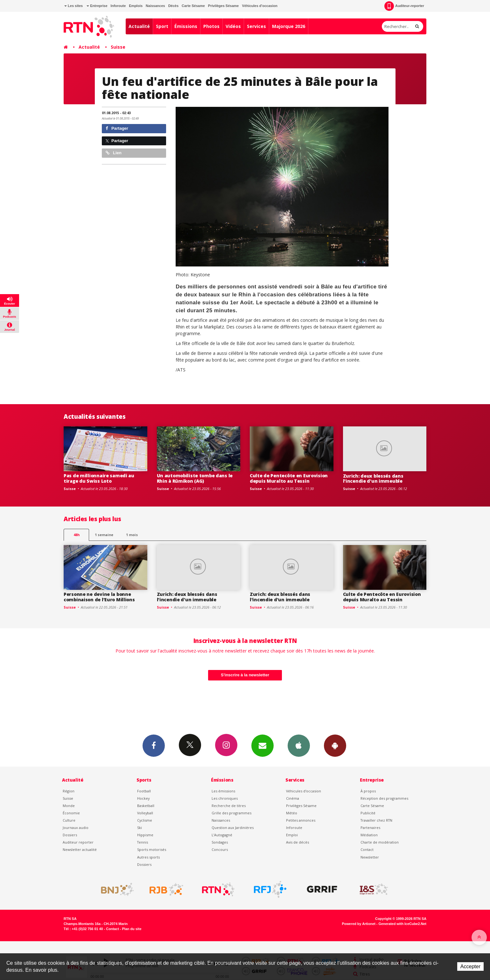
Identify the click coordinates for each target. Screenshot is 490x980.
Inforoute (118, 6)
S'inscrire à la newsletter (245, 675)
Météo (292, 813)
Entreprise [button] (97, 6)
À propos (368, 791)
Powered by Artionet (359, 924)
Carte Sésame (193, 6)
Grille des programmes (231, 813)
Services (256, 26)
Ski (140, 828)
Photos (211, 26)
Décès (173, 6)
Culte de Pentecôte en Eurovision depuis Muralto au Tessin (289, 478)
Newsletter (370, 857)
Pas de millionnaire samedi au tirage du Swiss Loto (99, 478)
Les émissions (223, 791)
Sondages (220, 842)
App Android (335, 745)
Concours (220, 849)
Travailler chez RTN (376, 820)
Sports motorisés (152, 849)
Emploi (292, 835)
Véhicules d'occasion (259, 6)
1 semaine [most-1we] (104, 535)
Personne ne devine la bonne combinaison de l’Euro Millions (99, 597)
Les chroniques (225, 798)
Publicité (368, 813)
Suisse (118, 47)
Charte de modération (380, 842)
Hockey (143, 798)
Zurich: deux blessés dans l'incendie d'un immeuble (373, 479)
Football (144, 791)
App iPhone (299, 745)
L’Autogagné (222, 835)
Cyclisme (145, 820)
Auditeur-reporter (404, 6)
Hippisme (145, 835)
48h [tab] (77, 535)
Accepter (470, 966)
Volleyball (145, 813)
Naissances (155, 6)
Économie (71, 813)
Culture (69, 820)
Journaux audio (76, 828)
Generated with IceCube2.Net (402, 924)
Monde (69, 806)
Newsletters (262, 745)
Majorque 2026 (289, 26)
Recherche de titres (229, 806)
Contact (367, 849)
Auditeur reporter (78, 842)
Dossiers (70, 835)
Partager (117, 128)
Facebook (154, 745)
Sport (162, 26)
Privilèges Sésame (224, 6)
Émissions (186, 26)
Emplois (136, 6)
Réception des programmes (384, 798)
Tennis (143, 842)
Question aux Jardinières (233, 828)
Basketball (146, 806)
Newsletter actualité (80, 849)
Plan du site (132, 929)
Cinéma (293, 798)
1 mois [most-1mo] (132, 535)
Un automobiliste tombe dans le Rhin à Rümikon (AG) (195, 478)
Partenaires (370, 828)
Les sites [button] (73, 6)
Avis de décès (297, 842)
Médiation (369, 835)
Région (69, 791)
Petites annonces (301, 820)
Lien (114, 153)
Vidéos (233, 26)
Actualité (139, 26)
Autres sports (148, 857)
